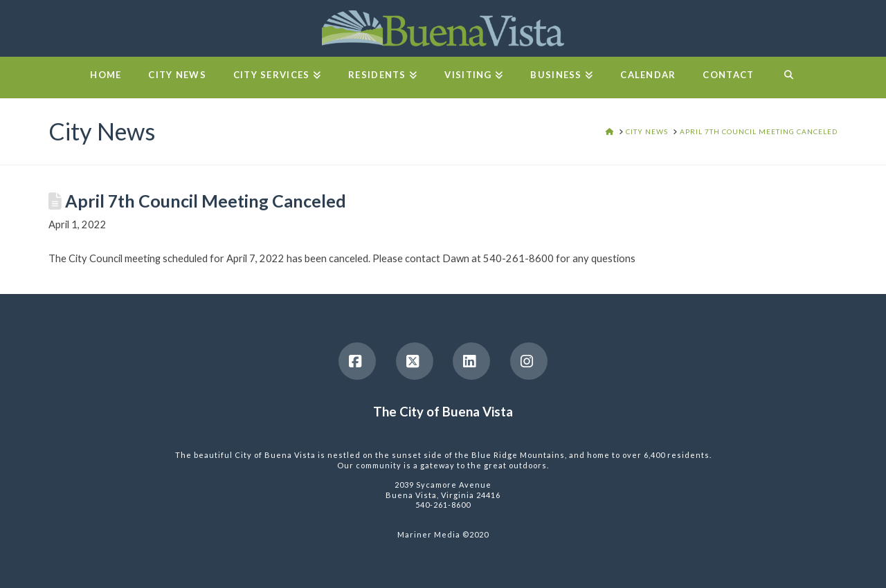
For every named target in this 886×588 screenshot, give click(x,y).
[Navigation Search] (788, 77)
